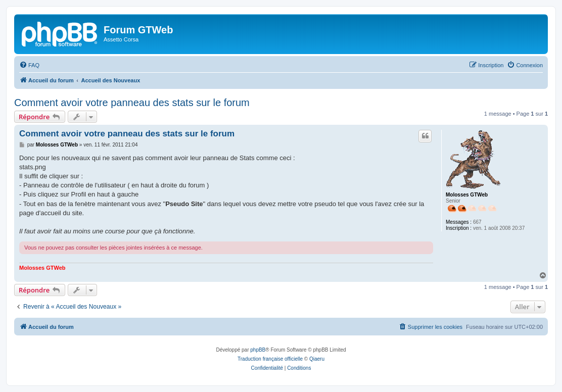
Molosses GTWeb (467, 195)
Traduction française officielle (270, 359)
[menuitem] (29, 65)
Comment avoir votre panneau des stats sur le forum (132, 103)
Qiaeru (317, 359)
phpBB (258, 350)
